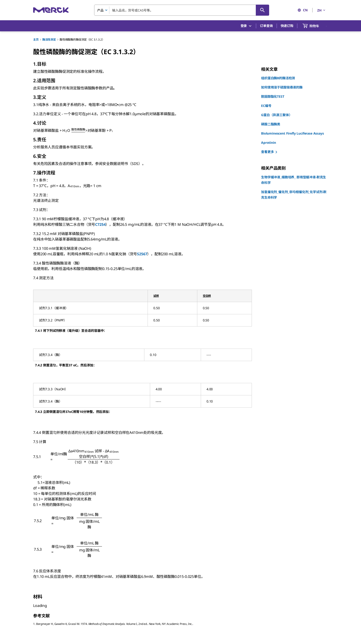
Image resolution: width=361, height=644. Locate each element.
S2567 (142, 254)
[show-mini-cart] (315, 26)
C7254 (100, 224)
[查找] (262, 10)
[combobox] (182, 10)
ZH (322, 10)
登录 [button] (246, 26)
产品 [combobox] (100, 10)
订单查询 (266, 26)
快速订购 (287, 26)
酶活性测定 (49, 40)
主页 (36, 40)
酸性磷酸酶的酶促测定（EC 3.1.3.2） (82, 40)
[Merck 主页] (51, 10)
